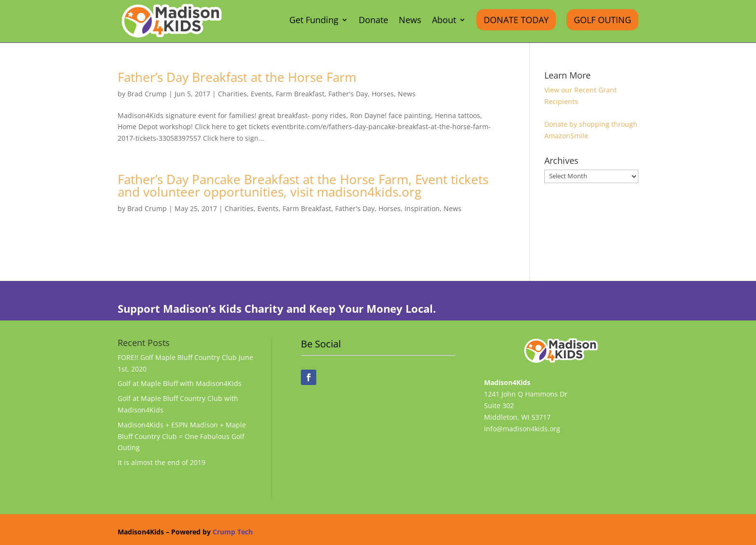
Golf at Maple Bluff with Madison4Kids (180, 383)
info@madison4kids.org (522, 429)
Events (261, 94)
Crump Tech (233, 532)
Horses (383, 94)
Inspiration (422, 208)
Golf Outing (602, 20)
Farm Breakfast (300, 94)
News (410, 21)
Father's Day (348, 94)
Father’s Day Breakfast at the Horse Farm (237, 77)
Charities (232, 94)
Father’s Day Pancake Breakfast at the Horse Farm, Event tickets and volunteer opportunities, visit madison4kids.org (303, 186)
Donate (373, 21)
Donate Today (516, 20)
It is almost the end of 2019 (162, 462)
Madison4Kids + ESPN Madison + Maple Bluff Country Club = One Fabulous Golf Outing (182, 436)
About (444, 21)
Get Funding (314, 21)
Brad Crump (147, 94)
